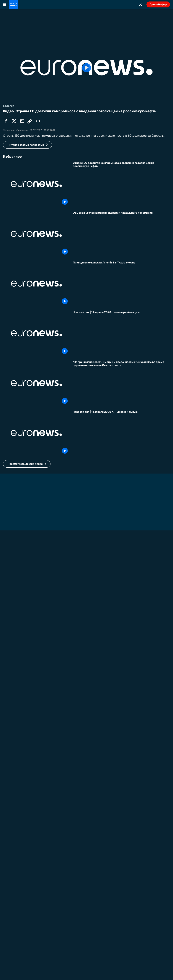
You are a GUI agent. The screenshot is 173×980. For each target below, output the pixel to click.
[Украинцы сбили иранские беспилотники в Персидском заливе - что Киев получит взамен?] (121, 704)
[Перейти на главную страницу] (13, 4)
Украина (9, 668)
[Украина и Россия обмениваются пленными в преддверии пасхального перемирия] (121, 234)
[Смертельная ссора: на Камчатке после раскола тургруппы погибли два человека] (121, 754)
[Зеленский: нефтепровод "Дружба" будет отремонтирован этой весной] (86, 673)
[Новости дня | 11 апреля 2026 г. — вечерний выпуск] (121, 333)
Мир (76, 781)
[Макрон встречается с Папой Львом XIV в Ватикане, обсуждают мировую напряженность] (86, 973)
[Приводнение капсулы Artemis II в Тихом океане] (121, 284)
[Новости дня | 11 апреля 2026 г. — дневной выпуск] (121, 433)
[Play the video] (86, 68)
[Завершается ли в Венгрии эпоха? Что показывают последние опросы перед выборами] (121, 804)
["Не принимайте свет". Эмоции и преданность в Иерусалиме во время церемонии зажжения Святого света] (121, 383)
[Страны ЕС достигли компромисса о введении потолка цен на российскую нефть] (121, 184)
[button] (27, 464)
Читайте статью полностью (26, 145)
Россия (77, 731)
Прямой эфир (158, 4)
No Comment (12, 968)
